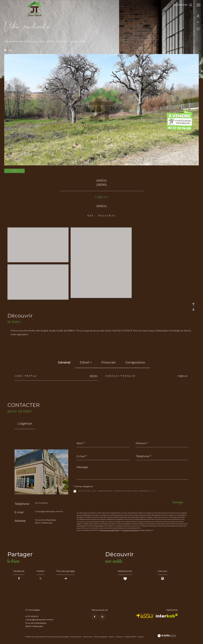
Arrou (64, 42)
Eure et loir (53, 42)
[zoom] (38, 261)
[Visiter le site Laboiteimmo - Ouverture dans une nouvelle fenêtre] (167, 636)
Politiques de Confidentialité (110, 530)
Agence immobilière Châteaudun (20, 42)
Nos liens (120, 637)
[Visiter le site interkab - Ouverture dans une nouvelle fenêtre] (167, 616)
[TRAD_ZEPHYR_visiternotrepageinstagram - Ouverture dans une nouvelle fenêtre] (102, 617)
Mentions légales (101, 637)
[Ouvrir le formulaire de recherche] (183, 5)
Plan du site (88, 637)
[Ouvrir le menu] (198, 5)
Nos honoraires (76, 637)
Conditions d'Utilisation (130, 530)
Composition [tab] (135, 362)
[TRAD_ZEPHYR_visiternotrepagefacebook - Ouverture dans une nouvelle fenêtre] (95, 617)
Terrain (74, 42)
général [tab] (64, 362)
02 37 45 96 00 (41, 503)
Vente (42, 42)
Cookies (141, 637)
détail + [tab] (86, 362)
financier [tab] (109, 362)
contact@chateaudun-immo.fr (49, 511)
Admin (112, 637)
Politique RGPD (130, 637)
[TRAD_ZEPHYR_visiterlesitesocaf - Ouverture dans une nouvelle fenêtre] (145, 616)
